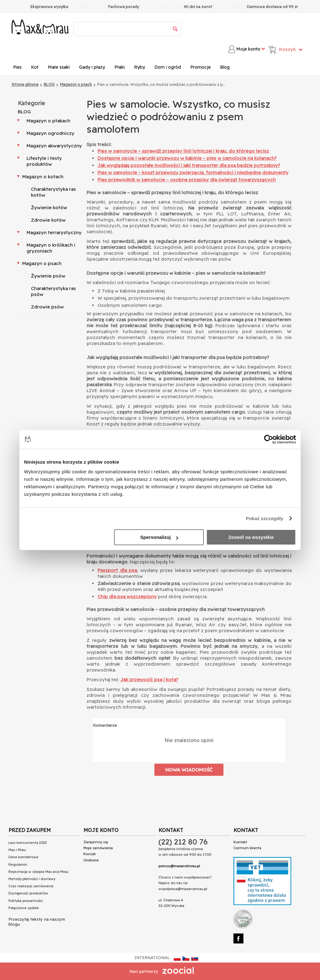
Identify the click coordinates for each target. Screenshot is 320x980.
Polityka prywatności (26, 901)
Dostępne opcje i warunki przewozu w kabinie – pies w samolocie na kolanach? (187, 158)
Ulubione (91, 860)
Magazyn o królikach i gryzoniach (51, 248)
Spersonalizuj (159, 537)
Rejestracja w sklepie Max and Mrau (38, 872)
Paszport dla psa (117, 570)
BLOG (24, 112)
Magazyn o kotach (43, 177)
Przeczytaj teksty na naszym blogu (37, 922)
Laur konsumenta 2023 (27, 843)
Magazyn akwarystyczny (54, 146)
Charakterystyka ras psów (53, 291)
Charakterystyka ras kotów (53, 192)
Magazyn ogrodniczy (50, 133)
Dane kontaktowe (23, 857)
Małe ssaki (59, 67)
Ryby (140, 67)
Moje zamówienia (98, 848)
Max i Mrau (17, 850)
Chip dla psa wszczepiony (127, 596)
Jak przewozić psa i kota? (149, 680)
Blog (225, 67)
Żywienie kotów (49, 207)
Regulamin (18, 864)
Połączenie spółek (24, 908)
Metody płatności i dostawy (32, 879)
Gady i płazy (92, 67)
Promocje (200, 67)
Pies (17, 67)
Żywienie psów (48, 276)
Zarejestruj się (96, 842)
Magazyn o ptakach (48, 121)
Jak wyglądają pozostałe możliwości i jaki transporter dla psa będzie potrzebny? (189, 165)
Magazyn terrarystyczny (54, 232)
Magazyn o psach (42, 263)
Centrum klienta (247, 848)
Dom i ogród (168, 67)
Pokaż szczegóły (265, 518)
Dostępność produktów (28, 893)
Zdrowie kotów (48, 220)
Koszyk (90, 854)
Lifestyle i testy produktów (44, 161)
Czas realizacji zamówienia (31, 886)
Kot (35, 67)
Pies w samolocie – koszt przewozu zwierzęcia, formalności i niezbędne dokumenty (193, 172)
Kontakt (240, 842)
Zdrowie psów (47, 307)
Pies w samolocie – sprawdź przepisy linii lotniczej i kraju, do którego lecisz (183, 151)
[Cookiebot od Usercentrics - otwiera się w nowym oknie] (269, 439)
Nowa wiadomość (189, 770)
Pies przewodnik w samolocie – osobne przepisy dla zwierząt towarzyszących (187, 180)
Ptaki (120, 67)
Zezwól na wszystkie (251, 537)
